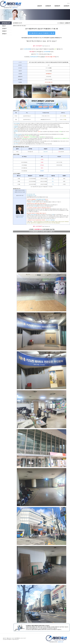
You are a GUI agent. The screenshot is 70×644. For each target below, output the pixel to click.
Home (69, 3)
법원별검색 (57, 6)
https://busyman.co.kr (46, 46)
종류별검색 (66, 6)
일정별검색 (48, 6)
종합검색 (39, 6)
